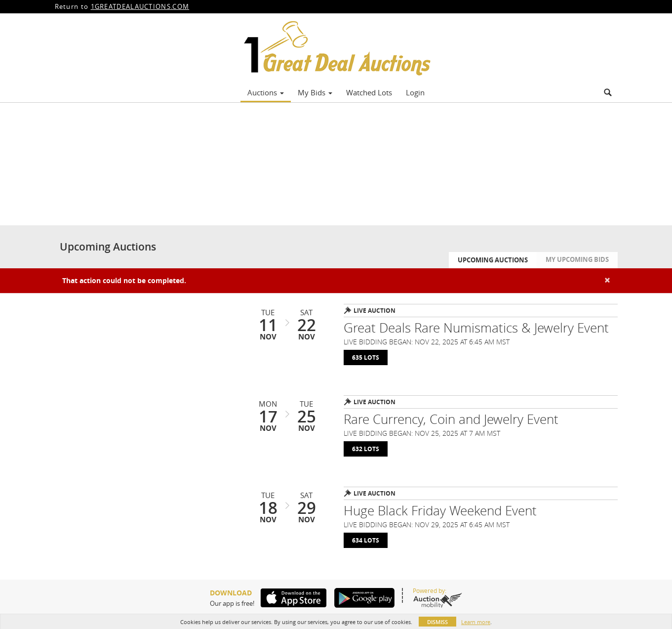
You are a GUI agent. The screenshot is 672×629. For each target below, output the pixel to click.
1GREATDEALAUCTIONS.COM (140, 6)
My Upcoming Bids (577, 259)
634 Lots (366, 540)
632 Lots (366, 449)
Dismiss (437, 622)
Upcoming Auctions (493, 260)
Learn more (476, 622)
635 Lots (366, 357)
